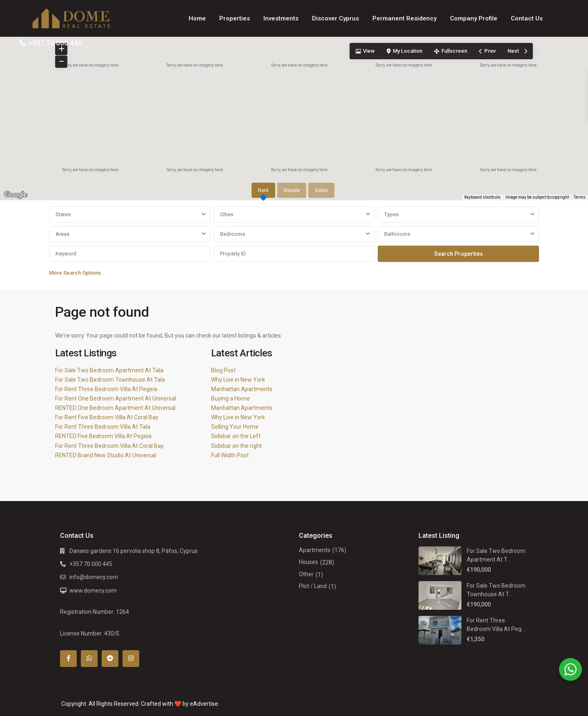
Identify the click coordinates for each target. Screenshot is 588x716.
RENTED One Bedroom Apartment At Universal (115, 408)
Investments (281, 18)
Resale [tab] (292, 190)
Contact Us (527, 18)
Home (197, 18)
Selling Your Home (235, 427)
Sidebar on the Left (236, 436)
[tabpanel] (294, 243)
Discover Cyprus (335, 18)
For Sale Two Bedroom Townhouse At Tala (110, 380)
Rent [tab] (263, 190)
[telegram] (110, 659)
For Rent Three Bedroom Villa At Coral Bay (109, 446)
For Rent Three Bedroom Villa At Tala (103, 427)
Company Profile (474, 18)
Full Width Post (230, 455)
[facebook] (68, 659)
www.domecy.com (93, 591)
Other (306, 574)
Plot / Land (313, 586)
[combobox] (130, 215)
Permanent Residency (404, 18)
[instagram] (131, 659)
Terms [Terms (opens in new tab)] (580, 197)
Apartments (315, 550)
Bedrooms (233, 234)
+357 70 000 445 (55, 43)
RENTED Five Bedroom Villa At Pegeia (103, 436)
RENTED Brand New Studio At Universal (106, 455)
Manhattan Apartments (242, 389)
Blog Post (223, 370)
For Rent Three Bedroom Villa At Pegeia (106, 389)
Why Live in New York (238, 380)
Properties (235, 18)
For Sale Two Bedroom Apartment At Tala (109, 370)
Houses (308, 562)
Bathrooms (397, 234)
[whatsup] (89, 659)
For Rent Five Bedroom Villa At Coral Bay (107, 417)
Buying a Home (231, 398)
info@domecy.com (94, 577)
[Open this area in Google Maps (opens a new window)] (16, 195)
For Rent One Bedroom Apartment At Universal (116, 398)
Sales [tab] (321, 190)
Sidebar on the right (236, 446)
